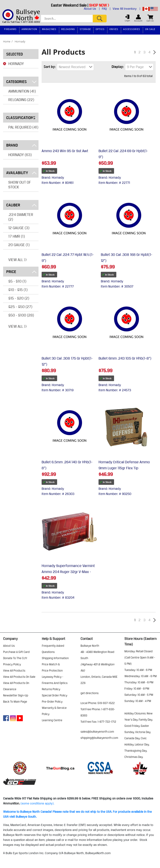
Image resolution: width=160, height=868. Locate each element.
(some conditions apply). (37, 803)
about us (9, 646)
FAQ (106, 9)
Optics (100, 29)
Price (21, 272)
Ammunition (29, 29)
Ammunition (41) (22, 91)
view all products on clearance (16, 686)
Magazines (49, 29)
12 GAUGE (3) (19, 228)
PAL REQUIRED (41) (23, 127)
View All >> (17, 260)
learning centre (52, 720)
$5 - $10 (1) (17, 281)
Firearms (10, 29)
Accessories (132, 29)
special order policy (55, 695)
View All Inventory (126, 9)
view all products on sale (19, 677)
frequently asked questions (53, 649)
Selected (14, 54)
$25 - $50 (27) (20, 307)
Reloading (68, 29)
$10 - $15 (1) (18, 290)
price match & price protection (52, 667)
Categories (21, 82)
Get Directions (90, 693)
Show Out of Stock (20, 185)
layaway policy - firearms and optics (55, 680)
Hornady (16, 64)
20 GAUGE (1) (19, 245)
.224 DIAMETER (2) (21, 217)
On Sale (150, 29)
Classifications (21, 118)
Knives (114, 29)
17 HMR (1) (17, 236)
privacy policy (12, 664)
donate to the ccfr (15, 658)
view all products (14, 671)
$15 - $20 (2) (19, 298)
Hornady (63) (20, 155)
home (7, 41)
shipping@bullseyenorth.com (99, 738)
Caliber (21, 205)
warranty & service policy (54, 711)
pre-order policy (52, 702)
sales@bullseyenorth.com (97, 732)
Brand (21, 145)
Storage (85, 29)
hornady (20, 41)
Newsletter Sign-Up (16, 695)
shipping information (55, 658)
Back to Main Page (15, 702)
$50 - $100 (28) (21, 315)
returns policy (51, 689)
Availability (21, 173)
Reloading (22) (21, 100)
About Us (92, 9)
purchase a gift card (16, 652)
